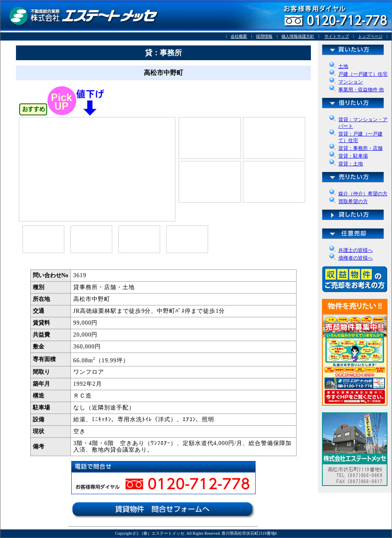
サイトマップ (337, 36)
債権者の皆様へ (356, 258)
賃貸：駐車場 (353, 156)
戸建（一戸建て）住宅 (363, 74)
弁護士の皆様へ (356, 250)
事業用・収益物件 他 (361, 90)
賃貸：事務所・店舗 (360, 148)
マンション (351, 82)
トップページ (370, 36)
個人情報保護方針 (298, 36)
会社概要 (239, 36)
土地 (343, 66)
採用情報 (264, 36)
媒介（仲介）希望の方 (363, 194)
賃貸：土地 (351, 164)
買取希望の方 (353, 201)
